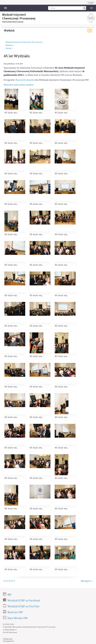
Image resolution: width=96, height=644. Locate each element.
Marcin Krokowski (25, 80)
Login (91, 3)
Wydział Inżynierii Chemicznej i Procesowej (23, 42)
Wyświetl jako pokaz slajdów (19, 85)
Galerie (8, 48)
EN (91, 8)
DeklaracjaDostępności (9, 640)
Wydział (9, 31)
